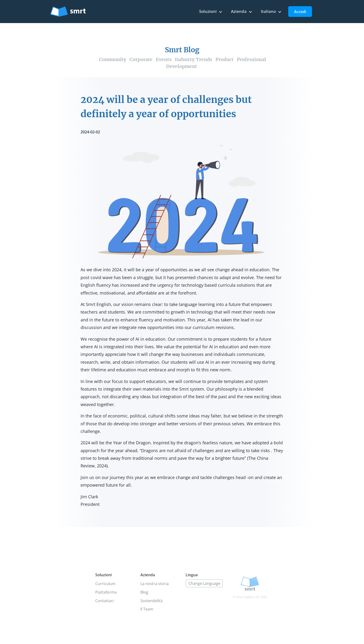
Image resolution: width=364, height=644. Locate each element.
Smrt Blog (182, 50)
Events (164, 59)
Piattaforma (106, 592)
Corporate (141, 59)
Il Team (147, 609)
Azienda (242, 12)
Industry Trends (194, 59)
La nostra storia (155, 584)
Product (225, 59)
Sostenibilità (151, 601)
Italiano (272, 12)
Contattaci (105, 601)
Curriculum (105, 584)
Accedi (300, 12)
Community (113, 59)
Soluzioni (211, 12)
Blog (144, 592)
